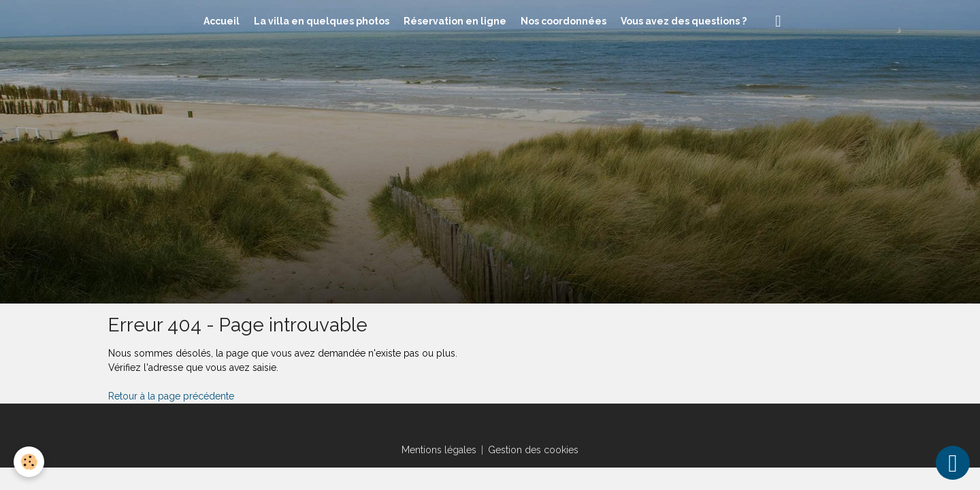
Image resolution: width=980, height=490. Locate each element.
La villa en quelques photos (322, 21)
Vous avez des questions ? (684, 21)
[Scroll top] (953, 463)
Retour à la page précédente (171, 396)
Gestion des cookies (533, 450)
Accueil (222, 21)
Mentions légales (439, 450)
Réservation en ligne (455, 21)
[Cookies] (29, 462)
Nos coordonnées (563, 21)
